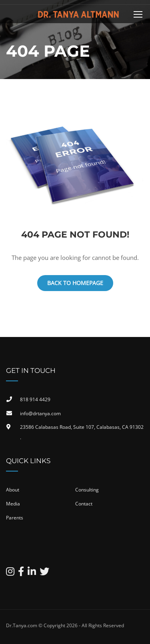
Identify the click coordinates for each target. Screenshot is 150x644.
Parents (15, 518)
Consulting (87, 490)
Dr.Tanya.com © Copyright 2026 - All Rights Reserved (65, 625)
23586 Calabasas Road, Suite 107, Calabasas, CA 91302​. (82, 432)
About (13, 490)
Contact (84, 504)
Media (13, 504)
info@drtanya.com (40, 413)
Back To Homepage (75, 283)
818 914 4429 (35, 399)
